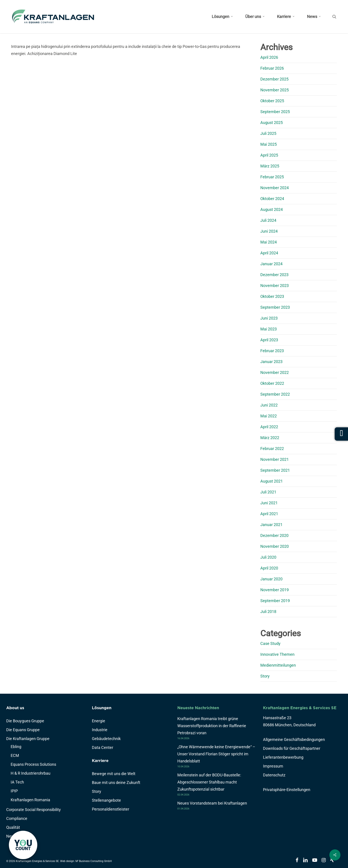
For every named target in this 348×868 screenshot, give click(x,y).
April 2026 (269, 57)
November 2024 (275, 188)
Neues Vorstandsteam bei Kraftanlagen (212, 803)
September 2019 (275, 601)
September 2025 (275, 112)
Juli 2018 (268, 612)
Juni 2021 (269, 503)
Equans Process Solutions (33, 764)
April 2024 (269, 253)
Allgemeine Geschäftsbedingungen (294, 739)
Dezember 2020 (274, 535)
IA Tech (17, 782)
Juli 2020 (268, 557)
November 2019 (275, 590)
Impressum (273, 766)
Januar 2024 (271, 264)
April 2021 (269, 514)
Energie (99, 721)
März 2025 (270, 166)
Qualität (13, 827)
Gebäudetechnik (106, 739)
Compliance (17, 818)
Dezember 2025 (274, 79)
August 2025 (272, 123)
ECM (15, 755)
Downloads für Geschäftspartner (292, 748)
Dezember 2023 (274, 275)
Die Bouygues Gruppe (25, 721)
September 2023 (275, 307)
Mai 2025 (269, 144)
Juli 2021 (268, 492)
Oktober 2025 (272, 101)
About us (15, 708)
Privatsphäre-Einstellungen (287, 790)
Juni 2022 (269, 405)
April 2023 (269, 340)
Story (265, 676)
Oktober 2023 (272, 296)
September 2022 (275, 394)
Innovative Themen (277, 654)
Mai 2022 (269, 416)
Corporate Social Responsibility (34, 810)
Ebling (16, 747)
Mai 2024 (269, 242)
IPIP (14, 791)
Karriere (100, 761)
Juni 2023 (269, 318)
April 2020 (269, 568)
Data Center (103, 747)
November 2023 (275, 286)
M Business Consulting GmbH (94, 861)
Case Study (270, 643)
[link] (23, 845)
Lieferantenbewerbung (283, 757)
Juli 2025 (268, 133)
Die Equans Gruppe (23, 730)
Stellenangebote (106, 800)
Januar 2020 (271, 579)
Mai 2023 (269, 329)
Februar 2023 (272, 351)
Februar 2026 (272, 68)
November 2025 (275, 90)
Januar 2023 (271, 362)
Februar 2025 (272, 177)
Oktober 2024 (272, 199)
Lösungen (102, 708)
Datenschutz (274, 775)
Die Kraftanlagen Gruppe (28, 739)
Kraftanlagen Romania (30, 800)
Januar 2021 (271, 525)
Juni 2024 (269, 231)
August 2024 (272, 209)
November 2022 (275, 372)
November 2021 (275, 459)
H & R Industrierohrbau (31, 773)
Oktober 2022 (272, 383)
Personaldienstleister (111, 809)
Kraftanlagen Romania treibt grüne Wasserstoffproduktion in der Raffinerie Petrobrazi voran (212, 726)
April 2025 (269, 155)
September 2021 (275, 470)
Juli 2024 (268, 220)
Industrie (100, 730)
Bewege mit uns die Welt (114, 774)
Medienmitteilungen (278, 665)
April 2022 (269, 427)
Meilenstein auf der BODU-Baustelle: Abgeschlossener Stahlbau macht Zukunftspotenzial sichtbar (209, 782)
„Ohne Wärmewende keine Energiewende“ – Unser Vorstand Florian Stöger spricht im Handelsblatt (216, 754)
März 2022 (270, 438)
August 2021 (272, 481)
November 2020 (275, 546)
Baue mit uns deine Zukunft (116, 783)
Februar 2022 (272, 449)
